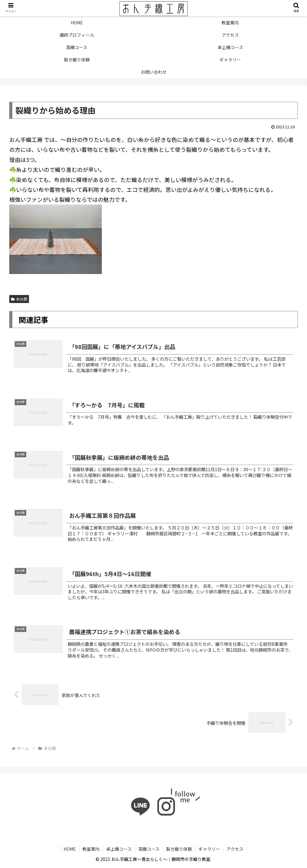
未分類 (19, 299)
